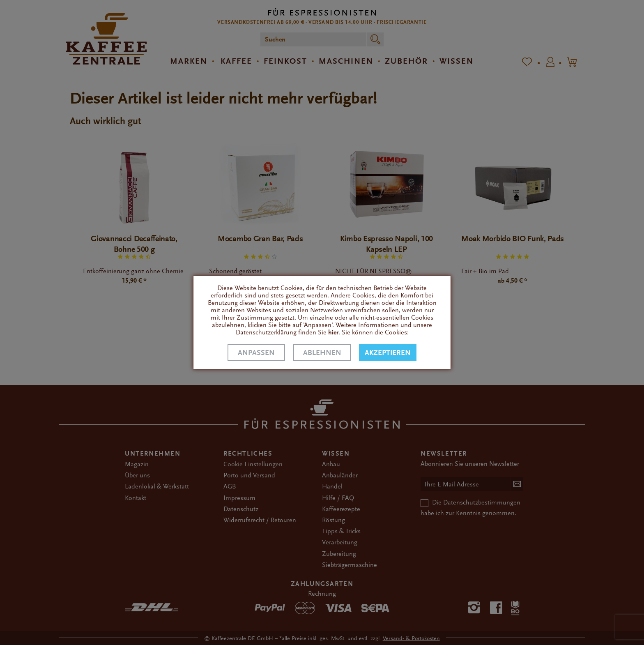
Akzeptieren (388, 353)
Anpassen (256, 353)
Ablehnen (322, 353)
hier (333, 332)
